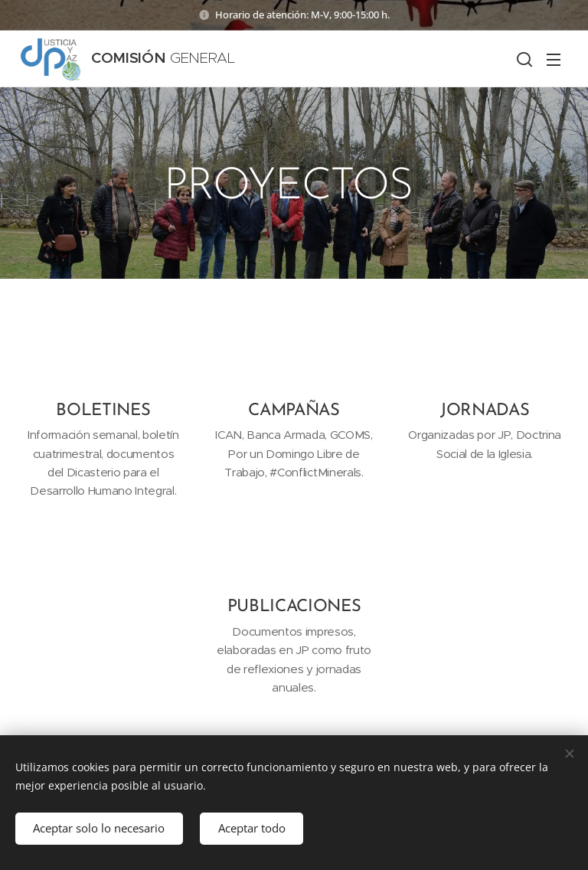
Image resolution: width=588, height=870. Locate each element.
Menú (554, 60)
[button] (523, 59)
